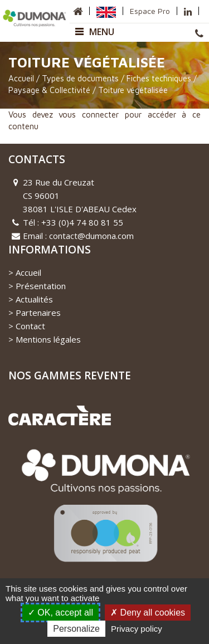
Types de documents (80, 78)
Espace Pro (150, 11)
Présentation (41, 286)
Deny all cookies (148, 613)
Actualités (34, 299)
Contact (30, 326)
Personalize (76, 629)
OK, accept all (60, 613)
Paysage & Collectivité (49, 91)
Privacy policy (137, 629)
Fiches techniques (159, 78)
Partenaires (38, 313)
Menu (95, 32)
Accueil (21, 78)
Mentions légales (48, 339)
